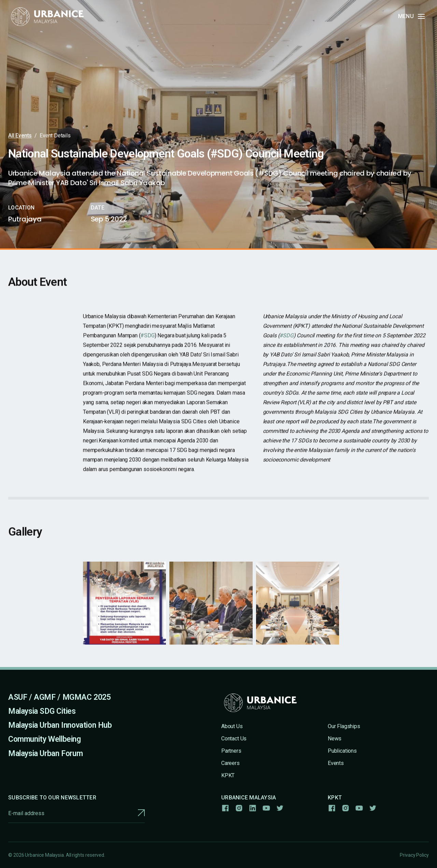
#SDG (147, 340)
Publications (342, 751)
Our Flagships (344, 726)
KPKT (228, 775)
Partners (231, 751)
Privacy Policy (414, 855)
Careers (230, 763)
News (335, 739)
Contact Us (234, 739)
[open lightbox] (124, 608)
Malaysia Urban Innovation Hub (60, 725)
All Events (20, 136)
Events (336, 763)
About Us (232, 726)
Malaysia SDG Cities (42, 711)
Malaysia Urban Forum (45, 754)
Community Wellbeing (45, 739)
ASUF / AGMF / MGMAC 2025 (60, 697)
